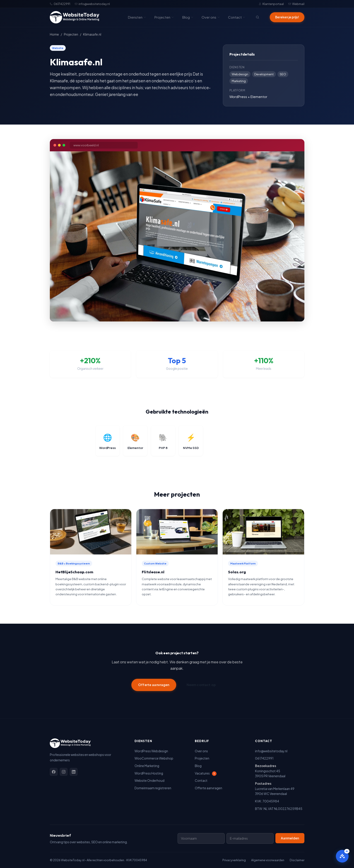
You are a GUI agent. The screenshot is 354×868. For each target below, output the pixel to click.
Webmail (296, 4)
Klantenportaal (271, 4)
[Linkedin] (74, 772)
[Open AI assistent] (342, 856)
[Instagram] (64, 772)
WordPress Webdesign (151, 751)
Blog (188, 17)
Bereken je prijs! (287, 17)
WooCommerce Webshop (154, 758)
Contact (237, 17)
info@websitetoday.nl (92, 4)
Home (54, 34)
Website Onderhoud (149, 781)
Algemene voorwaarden (268, 860)
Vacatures (206, 773)
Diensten (137, 17)
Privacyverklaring (234, 860)
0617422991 (60, 4)
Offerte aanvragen (154, 685)
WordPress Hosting (149, 773)
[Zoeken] (258, 17)
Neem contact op (201, 685)
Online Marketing (147, 766)
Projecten (164, 17)
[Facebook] (54, 772)
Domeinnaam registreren (153, 788)
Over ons (211, 17)
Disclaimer (297, 860)
